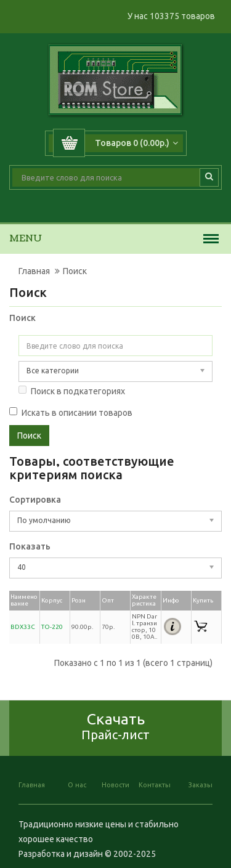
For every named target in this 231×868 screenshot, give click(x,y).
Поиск (75, 271)
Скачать (115, 726)
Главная (34, 271)
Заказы (201, 785)
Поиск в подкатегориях (72, 391)
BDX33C (23, 627)
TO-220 (52, 627)
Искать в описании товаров (71, 412)
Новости (115, 785)
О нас (77, 785)
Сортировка (35, 500)
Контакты (155, 785)
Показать (30, 546)
